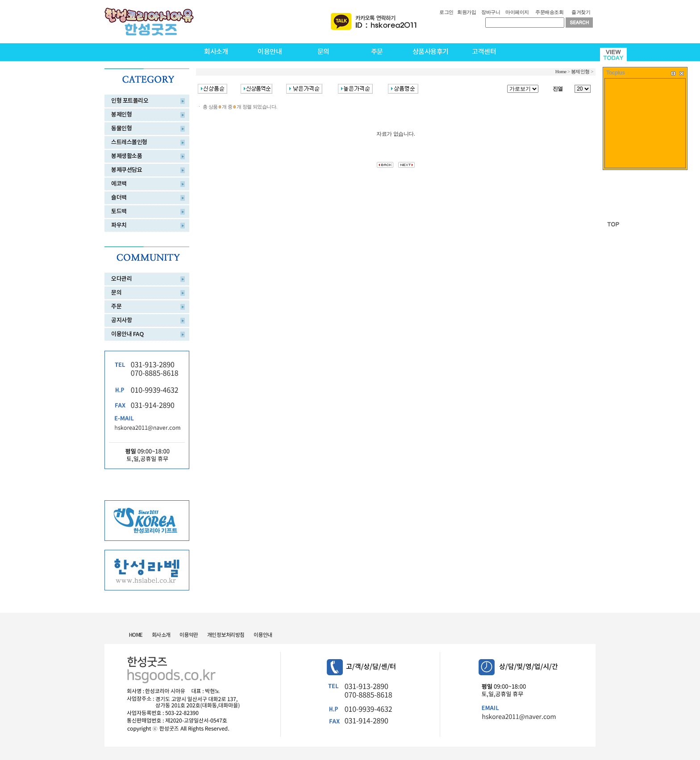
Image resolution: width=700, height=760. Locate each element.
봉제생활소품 (127, 156)
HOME (136, 635)
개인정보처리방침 (226, 635)
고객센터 (484, 52)
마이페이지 (517, 12)
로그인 (446, 12)
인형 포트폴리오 (130, 101)
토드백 (119, 212)
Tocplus (616, 73)
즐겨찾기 (581, 12)
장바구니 (491, 12)
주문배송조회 (549, 12)
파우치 (119, 225)
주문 (377, 52)
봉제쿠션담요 (127, 170)
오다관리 (121, 279)
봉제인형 (121, 115)
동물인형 (121, 129)
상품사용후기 (431, 52)
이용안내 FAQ (127, 334)
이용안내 (270, 52)
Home (561, 71)
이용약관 (189, 635)
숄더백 (119, 198)
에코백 (119, 184)
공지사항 (121, 320)
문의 (323, 52)
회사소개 (216, 52)
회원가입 (467, 12)
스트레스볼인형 (129, 142)
